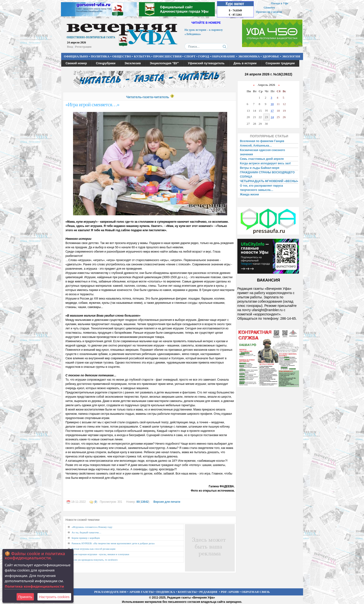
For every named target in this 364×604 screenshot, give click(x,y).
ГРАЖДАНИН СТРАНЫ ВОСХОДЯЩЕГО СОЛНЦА (267, 175)
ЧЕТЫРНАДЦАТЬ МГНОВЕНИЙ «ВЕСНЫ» (269, 181)
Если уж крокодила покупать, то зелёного (95, 560)
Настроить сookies (54, 597)
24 (272, 117)
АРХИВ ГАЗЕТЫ (141, 592)
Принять (25, 597)
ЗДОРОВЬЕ (271, 56)
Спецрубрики (106, 63)
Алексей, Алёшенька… (256, 146)
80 (138, 502)
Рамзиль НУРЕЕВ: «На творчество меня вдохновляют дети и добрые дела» (113, 543)
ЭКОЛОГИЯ (291, 56)
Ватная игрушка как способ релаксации (94, 549)
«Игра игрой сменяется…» (92, 104)
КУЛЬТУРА (142, 56)
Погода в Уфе (279, 3)
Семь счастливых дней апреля (262, 159)
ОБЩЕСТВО (122, 56)
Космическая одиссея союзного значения (263, 152)
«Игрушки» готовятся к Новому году (92, 527)
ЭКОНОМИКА (249, 56)
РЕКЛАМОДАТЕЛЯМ (110, 592)
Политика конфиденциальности (34, 586)
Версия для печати (167, 502)
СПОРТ (190, 56)
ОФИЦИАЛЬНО (76, 56)
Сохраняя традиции (280, 63)
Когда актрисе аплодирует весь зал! (265, 163)
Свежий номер (76, 63)
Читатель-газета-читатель (148, 97)
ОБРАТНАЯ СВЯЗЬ (256, 592)
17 (272, 111)
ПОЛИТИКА (100, 56)
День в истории (245, 63)
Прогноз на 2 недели (269, 12)
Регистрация (83, 47)
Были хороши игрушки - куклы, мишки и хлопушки (100, 554)
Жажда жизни (249, 194)
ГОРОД (204, 56)
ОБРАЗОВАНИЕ (224, 56)
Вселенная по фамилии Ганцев (262, 141)
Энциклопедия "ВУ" (164, 63)
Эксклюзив (133, 63)
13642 (145, 502)
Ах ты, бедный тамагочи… (86, 532)
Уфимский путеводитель (206, 63)
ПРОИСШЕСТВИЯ (167, 56)
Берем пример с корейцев (86, 538)
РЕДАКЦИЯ (208, 592)
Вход (70, 47)
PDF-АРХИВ (230, 592)
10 (272, 104)
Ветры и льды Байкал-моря (260, 168)
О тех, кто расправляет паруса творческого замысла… (261, 188)
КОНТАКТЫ (187, 592)
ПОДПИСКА (166, 592)
